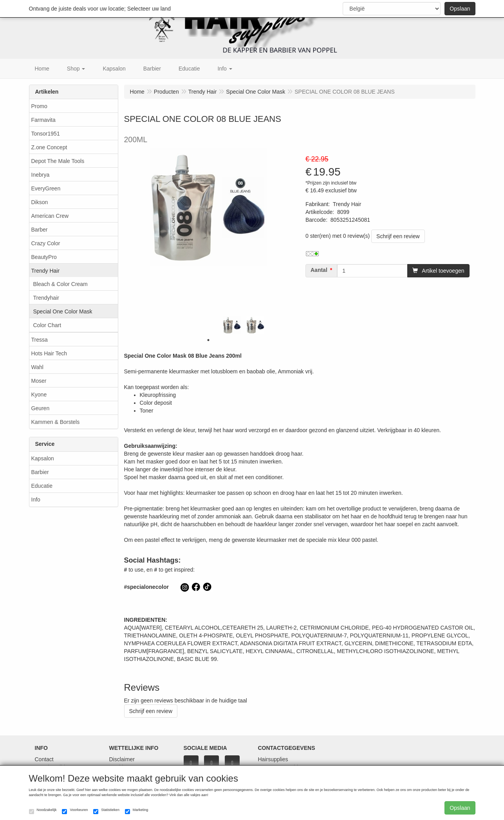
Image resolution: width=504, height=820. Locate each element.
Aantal (319, 270)
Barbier (40, 472)
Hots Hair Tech (49, 353)
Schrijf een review (398, 236)
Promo (39, 106)
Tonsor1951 (46, 134)
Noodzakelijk (43, 811)
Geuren (41, 408)
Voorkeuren (75, 811)
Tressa (40, 340)
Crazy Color (46, 243)
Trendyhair (46, 298)
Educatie (42, 486)
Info (36, 500)
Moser (39, 381)
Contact (44, 759)
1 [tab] (208, 340)
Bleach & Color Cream (61, 284)
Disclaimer (122, 759)
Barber (40, 230)
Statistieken (106, 811)
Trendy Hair (46, 271)
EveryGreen (46, 188)
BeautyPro (44, 257)
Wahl (37, 367)
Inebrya (41, 175)
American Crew (50, 216)
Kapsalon (43, 458)
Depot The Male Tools (58, 161)
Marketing (137, 811)
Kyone (39, 395)
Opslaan (460, 9)
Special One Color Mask (63, 311)
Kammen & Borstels (56, 422)
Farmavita (43, 120)
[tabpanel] (232, 325)
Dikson (40, 202)
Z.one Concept (49, 147)
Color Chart (47, 325)
